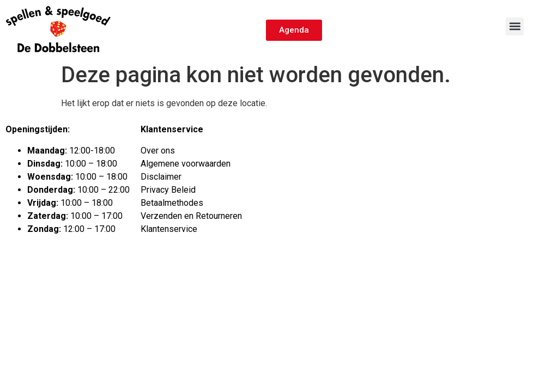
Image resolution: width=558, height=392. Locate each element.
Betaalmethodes (172, 203)
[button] (515, 26)
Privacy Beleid (168, 190)
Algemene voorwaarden (186, 164)
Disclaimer (161, 177)
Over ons (158, 151)
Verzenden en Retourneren (191, 216)
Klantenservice (169, 229)
